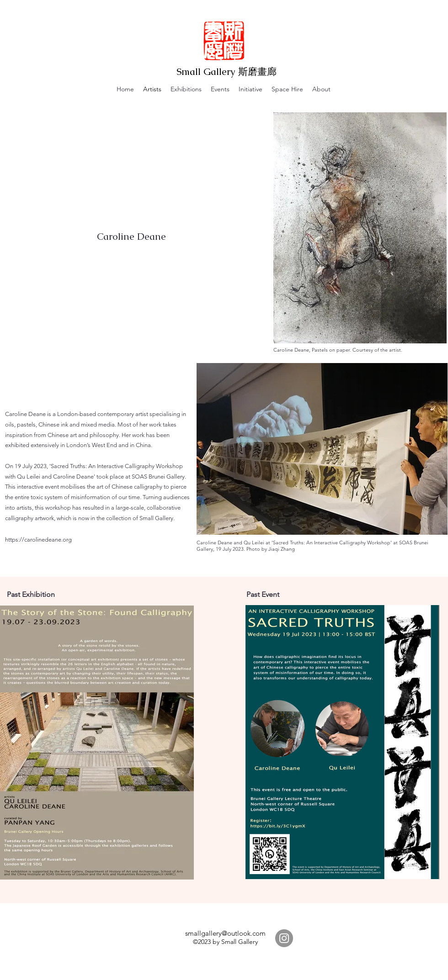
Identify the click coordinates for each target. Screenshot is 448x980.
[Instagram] (284, 938)
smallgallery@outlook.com (225, 933)
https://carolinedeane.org (38, 540)
